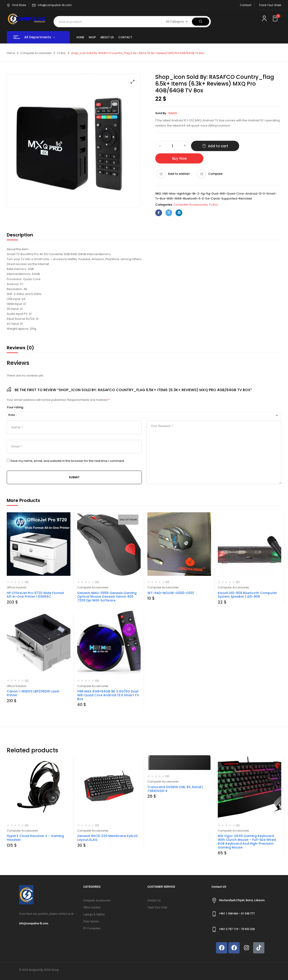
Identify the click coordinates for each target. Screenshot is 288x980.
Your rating (15, 407)
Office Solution (17, 587)
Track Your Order (270, 5)
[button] (276, 19)
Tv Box (61, 53)
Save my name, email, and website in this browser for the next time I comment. (67, 461)
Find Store (16, 5)
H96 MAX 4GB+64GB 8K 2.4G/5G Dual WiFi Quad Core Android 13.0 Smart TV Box (108, 695)
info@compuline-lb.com (55, 5)
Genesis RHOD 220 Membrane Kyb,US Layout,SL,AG (107, 838)
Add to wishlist (179, 174)
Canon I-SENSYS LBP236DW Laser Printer (33, 693)
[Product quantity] (172, 146)
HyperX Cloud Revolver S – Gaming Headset (35, 838)
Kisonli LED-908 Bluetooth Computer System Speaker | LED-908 (247, 595)
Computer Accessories (36, 53)
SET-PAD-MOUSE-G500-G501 (171, 593)
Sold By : (161, 113)
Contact (246, 5)
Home (11, 53)
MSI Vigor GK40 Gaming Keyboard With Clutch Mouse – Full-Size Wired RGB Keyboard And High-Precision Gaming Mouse (247, 842)
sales (173, 113)
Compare (215, 174)
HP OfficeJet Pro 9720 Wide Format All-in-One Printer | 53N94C (35, 595)
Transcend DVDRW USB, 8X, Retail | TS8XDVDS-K (175, 789)
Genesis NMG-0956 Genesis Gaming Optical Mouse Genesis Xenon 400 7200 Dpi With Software (107, 597)
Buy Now (179, 158)
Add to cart (218, 146)
